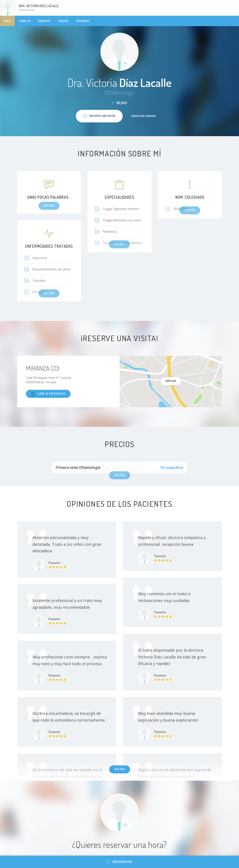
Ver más (120, 769)
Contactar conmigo (143, 116)
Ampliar (171, 381)
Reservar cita (119, 862)
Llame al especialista (48, 394)
